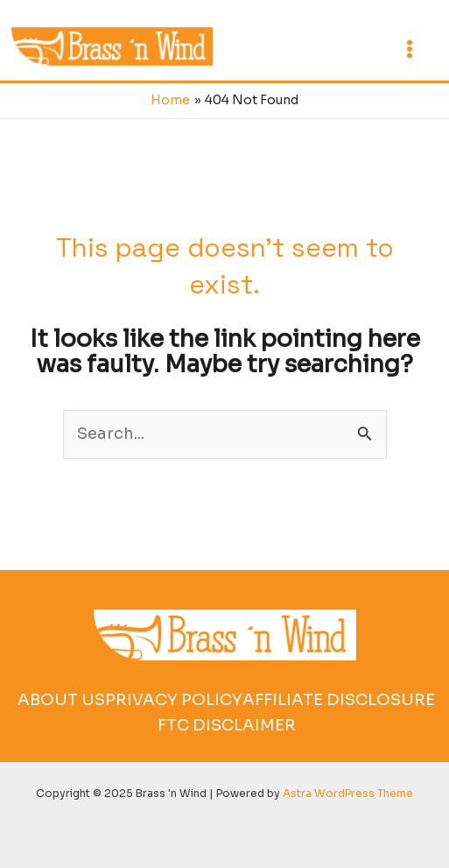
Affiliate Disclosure (339, 700)
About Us (61, 700)
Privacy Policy (174, 700)
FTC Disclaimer (227, 725)
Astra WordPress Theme (348, 793)
